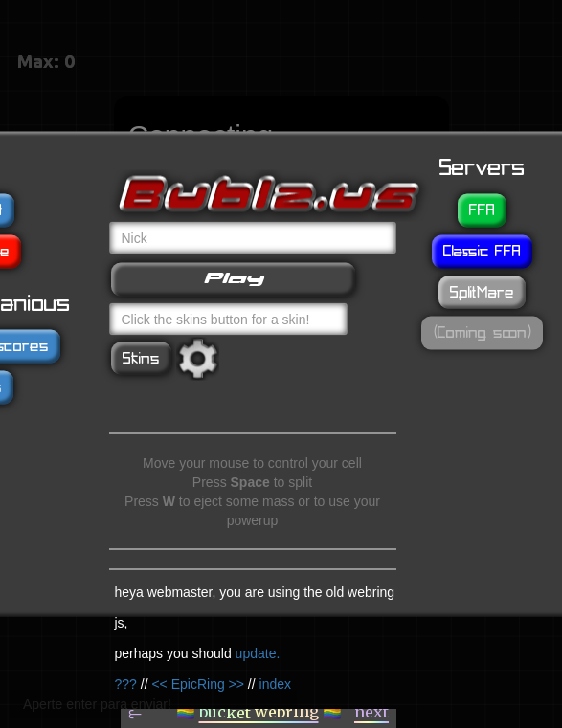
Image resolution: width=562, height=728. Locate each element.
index (275, 683)
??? (126, 683)
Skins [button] (141, 358)
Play (233, 278)
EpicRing (198, 683)
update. (258, 652)
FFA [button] (482, 210)
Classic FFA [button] (482, 251)
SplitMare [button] (482, 292)
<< (159, 683)
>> (236, 683)
